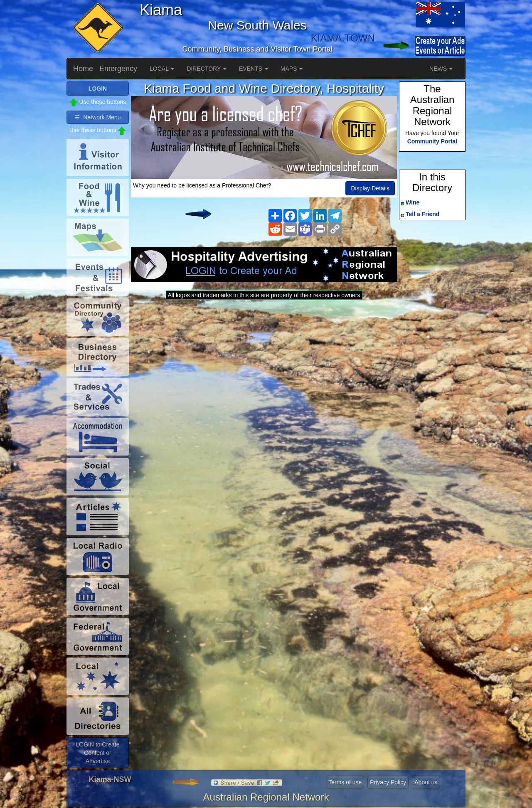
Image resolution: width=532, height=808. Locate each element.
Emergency (118, 69)
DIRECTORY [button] (207, 69)
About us (426, 782)
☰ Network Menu (97, 117)
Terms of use (345, 782)
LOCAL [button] (162, 69)
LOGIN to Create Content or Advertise (97, 753)
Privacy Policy (388, 782)
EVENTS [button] (254, 69)
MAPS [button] (292, 69)
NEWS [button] (441, 69)
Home (83, 69)
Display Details (370, 188)
